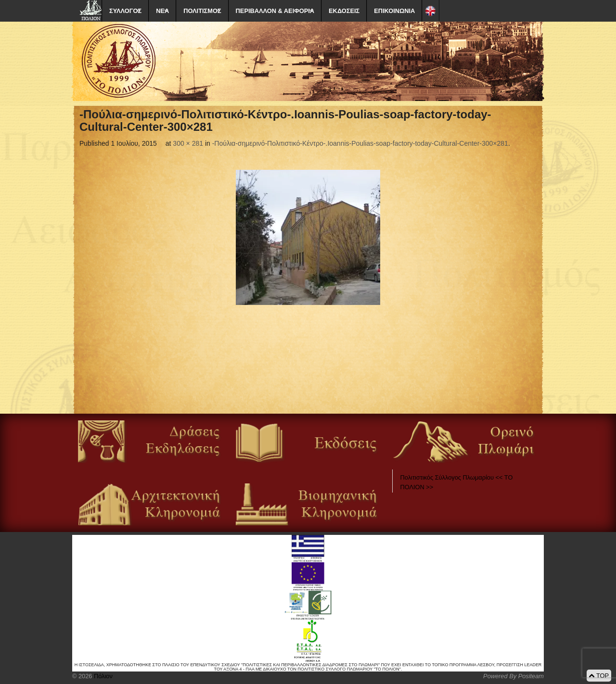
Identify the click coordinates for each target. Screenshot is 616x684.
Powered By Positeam (513, 676)
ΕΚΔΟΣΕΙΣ (344, 11)
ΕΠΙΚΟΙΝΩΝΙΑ (394, 11)
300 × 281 (188, 143)
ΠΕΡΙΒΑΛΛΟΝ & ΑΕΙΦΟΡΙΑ (275, 11)
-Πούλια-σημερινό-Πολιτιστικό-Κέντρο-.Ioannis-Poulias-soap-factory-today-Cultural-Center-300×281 (360, 143)
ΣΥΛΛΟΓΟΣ (125, 11)
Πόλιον (102, 676)
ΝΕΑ (162, 11)
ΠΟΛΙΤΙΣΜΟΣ (202, 11)
